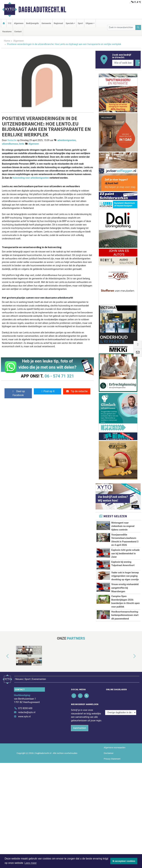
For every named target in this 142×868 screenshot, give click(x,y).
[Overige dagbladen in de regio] (121, 730)
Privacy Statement (112, 787)
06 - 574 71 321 (59, 376)
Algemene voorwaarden (115, 776)
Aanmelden (80, 757)
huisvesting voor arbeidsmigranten (31, 178)
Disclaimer (109, 782)
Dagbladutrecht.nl (42, 10)
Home (7, 41)
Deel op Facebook (18, 393)
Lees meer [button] (31, 863)
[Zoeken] (138, 27)
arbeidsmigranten (67, 140)
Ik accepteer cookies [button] (124, 861)
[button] (4, 688)
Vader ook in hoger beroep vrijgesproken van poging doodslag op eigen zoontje (125, 576)
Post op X (47, 391)
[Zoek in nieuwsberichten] (121, 27)
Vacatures (7, 32)
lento (22, 144)
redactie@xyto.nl (27, 741)
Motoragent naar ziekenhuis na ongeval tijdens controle (123, 526)
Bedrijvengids (32, 23)
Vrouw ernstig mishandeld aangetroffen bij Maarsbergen (125, 588)
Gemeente (46, 23)
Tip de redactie (77, 391)
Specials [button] (70, 23)
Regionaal (58, 23)
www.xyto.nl (24, 745)
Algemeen (19, 23)
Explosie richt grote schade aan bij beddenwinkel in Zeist (125, 554)
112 (9, 23)
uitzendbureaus (10, 144)
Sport (80, 23)
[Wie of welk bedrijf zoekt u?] (123, 63)
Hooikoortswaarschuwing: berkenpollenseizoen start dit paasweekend (125, 629)
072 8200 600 (25, 737)
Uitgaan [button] (89, 23)
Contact (18, 32)
